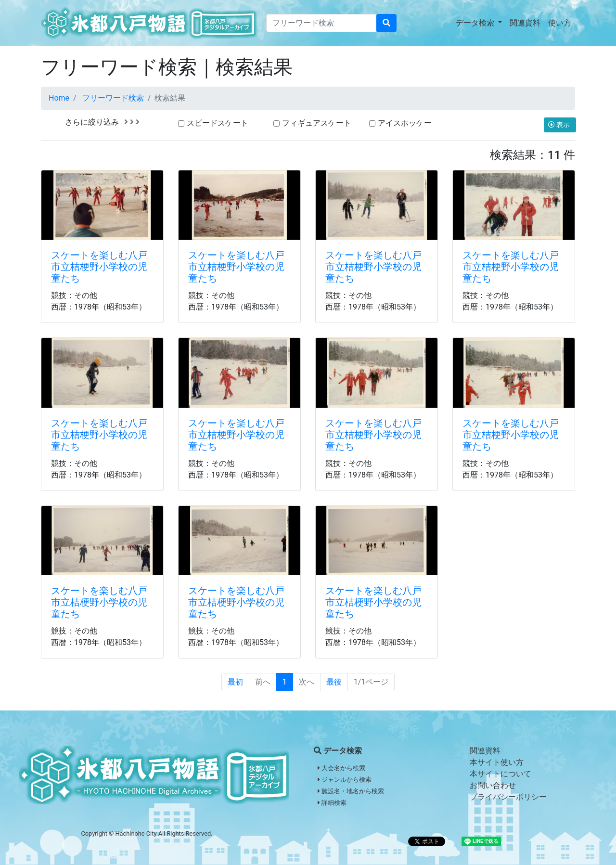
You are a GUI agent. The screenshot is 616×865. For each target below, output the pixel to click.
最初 (235, 682)
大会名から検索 (341, 768)
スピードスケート (218, 123)
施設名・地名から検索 (351, 791)
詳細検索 (332, 803)
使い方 (560, 23)
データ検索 (476, 23)
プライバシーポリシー (508, 797)
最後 (334, 682)
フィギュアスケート (317, 123)
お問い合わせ (493, 785)
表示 (560, 125)
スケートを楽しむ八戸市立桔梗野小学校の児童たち (99, 267)
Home (59, 98)
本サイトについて (500, 774)
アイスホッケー (405, 123)
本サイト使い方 (497, 762)
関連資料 (525, 23)
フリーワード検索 (113, 98)
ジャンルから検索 (345, 780)
